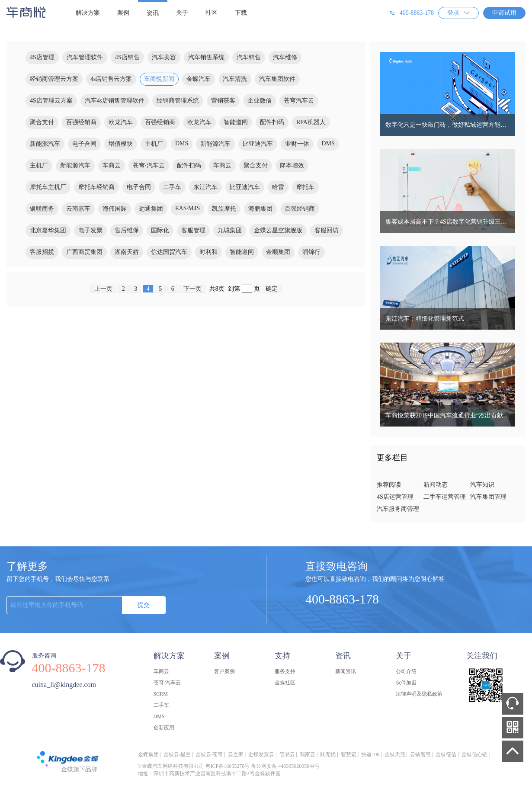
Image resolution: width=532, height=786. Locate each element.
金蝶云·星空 (177, 754)
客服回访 (327, 230)
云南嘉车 (78, 209)
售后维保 (127, 230)
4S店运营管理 (395, 497)
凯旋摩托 (224, 209)
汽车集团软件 (277, 79)
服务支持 (285, 671)
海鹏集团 (260, 209)
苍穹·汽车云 (149, 165)
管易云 (287, 754)
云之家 (236, 754)
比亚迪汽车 (258, 144)
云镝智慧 (420, 754)
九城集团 (230, 230)
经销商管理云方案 (54, 79)
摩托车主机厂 (48, 187)
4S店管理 (42, 57)
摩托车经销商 (96, 187)
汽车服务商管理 (398, 509)
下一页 (192, 289)
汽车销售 (249, 57)
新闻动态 (436, 485)
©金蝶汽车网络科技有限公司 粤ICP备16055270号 (194, 766)
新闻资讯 (346, 671)
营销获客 (223, 101)
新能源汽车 (45, 144)
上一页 (103, 289)
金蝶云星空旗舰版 (278, 230)
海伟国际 (115, 209)
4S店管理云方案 (51, 101)
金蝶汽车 (199, 79)
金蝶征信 (446, 754)
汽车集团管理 (488, 497)
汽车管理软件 (85, 57)
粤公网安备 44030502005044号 (285, 766)
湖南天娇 (127, 252)
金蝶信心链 (474, 754)
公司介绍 (406, 671)
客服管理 (193, 230)
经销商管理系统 (178, 101)
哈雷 (278, 187)
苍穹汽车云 (299, 101)
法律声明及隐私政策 (419, 694)
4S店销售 (127, 57)
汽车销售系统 (206, 57)
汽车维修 (285, 57)
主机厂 (154, 144)
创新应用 (164, 728)
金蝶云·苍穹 (209, 754)
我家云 (308, 754)
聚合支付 (42, 122)
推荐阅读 (389, 485)
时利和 (208, 252)
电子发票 (90, 230)
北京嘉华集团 (48, 230)
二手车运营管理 (445, 497)
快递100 (370, 754)
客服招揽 (42, 252)
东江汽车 (205, 187)
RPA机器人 (311, 122)
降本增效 (292, 165)
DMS (182, 143)
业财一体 (297, 144)
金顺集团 (278, 252)
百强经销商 (81, 122)
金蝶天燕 (395, 754)
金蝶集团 (148, 754)
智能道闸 (236, 122)
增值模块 (121, 144)
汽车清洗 (235, 79)
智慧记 (349, 754)
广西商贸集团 (84, 252)
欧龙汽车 (121, 122)
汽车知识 (482, 485)
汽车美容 (164, 57)
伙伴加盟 (406, 683)
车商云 (112, 165)
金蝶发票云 (261, 754)
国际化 (160, 230)
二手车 (172, 187)
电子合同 (84, 144)
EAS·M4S (187, 208)
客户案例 (224, 671)
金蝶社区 (285, 683)
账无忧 (328, 754)
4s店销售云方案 (111, 79)
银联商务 (42, 209)
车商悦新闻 (159, 79)
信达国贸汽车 (169, 252)
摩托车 (305, 187)
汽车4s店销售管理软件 (115, 101)
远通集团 (151, 209)
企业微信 (260, 101)
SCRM (161, 694)
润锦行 (311, 252)
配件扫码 (272, 122)
